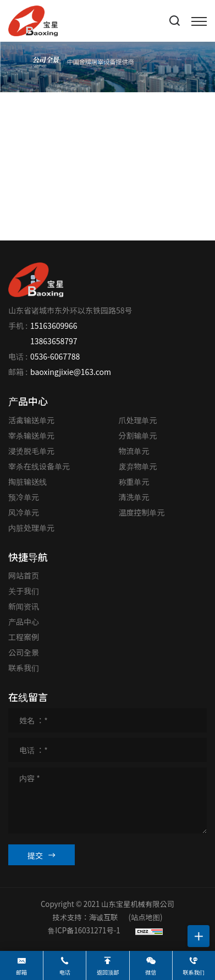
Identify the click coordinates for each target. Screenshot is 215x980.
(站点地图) (146, 917)
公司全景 (24, 652)
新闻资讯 (24, 606)
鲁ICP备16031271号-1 (84, 930)
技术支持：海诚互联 (86, 917)
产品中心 (24, 621)
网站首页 (24, 575)
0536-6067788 (55, 356)
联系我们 (24, 668)
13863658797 (54, 341)
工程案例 (24, 637)
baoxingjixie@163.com (71, 372)
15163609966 (54, 326)
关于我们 (24, 591)
